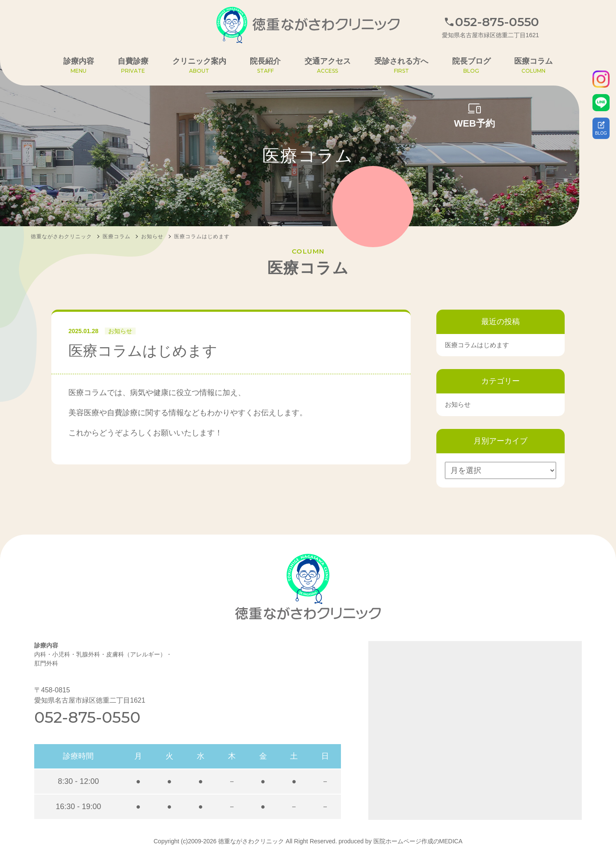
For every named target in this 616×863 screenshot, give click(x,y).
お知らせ (120, 331)
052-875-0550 (87, 717)
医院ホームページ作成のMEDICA (418, 841)
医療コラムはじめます (477, 345)
